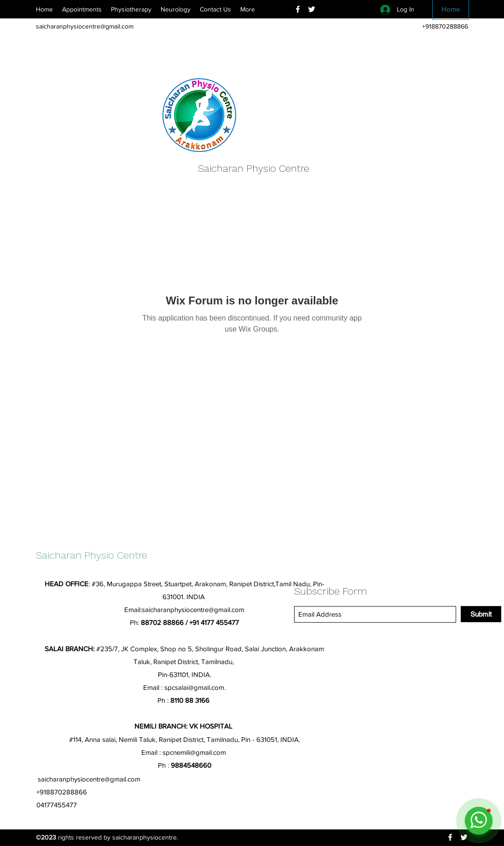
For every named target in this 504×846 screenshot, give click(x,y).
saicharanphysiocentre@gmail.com (85, 26)
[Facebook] (298, 9)
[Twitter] (312, 9)
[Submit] (481, 614)
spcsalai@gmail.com (194, 687)
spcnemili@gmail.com (194, 752)
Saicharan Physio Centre (254, 168)
